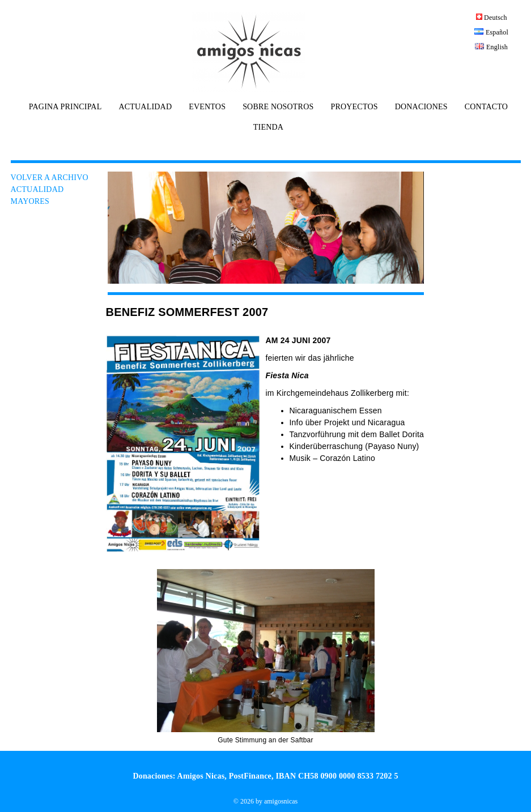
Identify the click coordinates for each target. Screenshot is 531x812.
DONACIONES (421, 107)
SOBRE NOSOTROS (278, 107)
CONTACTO (486, 107)
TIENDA (268, 127)
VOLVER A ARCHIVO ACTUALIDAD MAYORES (50, 189)
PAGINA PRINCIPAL (65, 107)
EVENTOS (207, 107)
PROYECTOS (354, 107)
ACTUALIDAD (145, 107)
